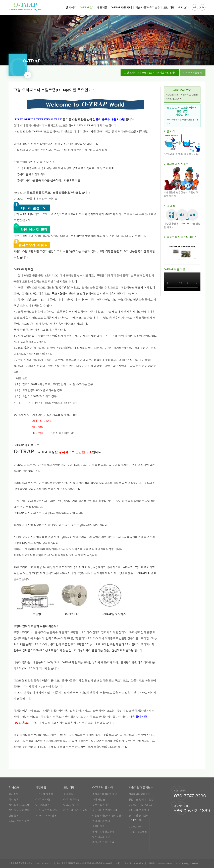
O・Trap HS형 (43, 805)
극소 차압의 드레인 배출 (105, 810)
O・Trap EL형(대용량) (47, 810)
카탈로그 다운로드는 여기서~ (181, 237)
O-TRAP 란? (135, 827)
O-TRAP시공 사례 (121, 7)
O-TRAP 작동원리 (138, 832)
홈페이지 (71, 7)
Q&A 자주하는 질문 (19, 821)
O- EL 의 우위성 (72, 799)
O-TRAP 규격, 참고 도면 (141, 805)
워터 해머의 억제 (101, 821)
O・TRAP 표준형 (44, 794)
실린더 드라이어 (101, 805)
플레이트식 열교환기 (103, 832)
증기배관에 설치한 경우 (105, 794)
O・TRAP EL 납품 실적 (75, 810)
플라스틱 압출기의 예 (103, 842)
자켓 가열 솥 (99, 799)
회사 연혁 (14, 799)
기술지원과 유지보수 (148, 7)
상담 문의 (14, 816)
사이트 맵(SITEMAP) (19, 805)
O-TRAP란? (87, 11)
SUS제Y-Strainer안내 (46, 816)
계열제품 (102, 7)
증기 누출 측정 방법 (139, 810)
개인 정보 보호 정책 (19, 810)
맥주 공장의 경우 (101, 837)
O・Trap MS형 (43, 799)
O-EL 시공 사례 (71, 805)
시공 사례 (170, 131)
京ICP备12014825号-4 (134, 863)
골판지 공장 (98, 826)
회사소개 (183, 7)
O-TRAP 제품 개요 (175, 269)
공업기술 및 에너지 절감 (141, 799)
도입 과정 (169, 7)
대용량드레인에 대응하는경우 (108, 816)
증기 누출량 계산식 (139, 816)
